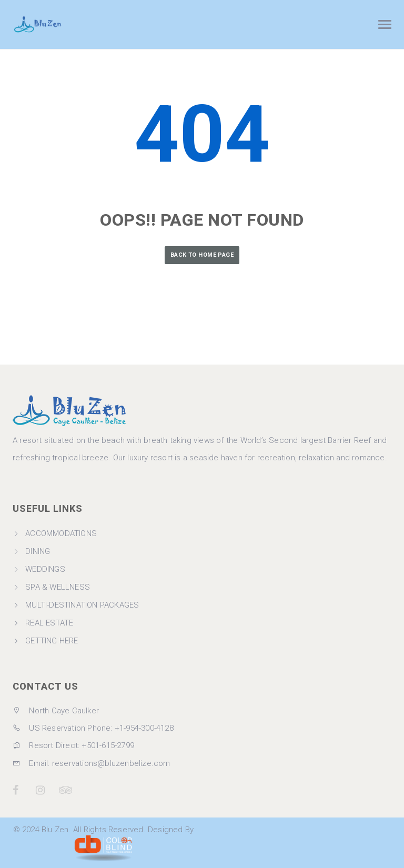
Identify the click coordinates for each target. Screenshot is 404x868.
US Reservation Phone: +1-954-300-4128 (93, 728)
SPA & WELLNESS (58, 587)
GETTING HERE (52, 641)
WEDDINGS (45, 569)
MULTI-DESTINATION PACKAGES (82, 605)
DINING (38, 551)
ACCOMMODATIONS (61, 533)
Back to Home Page (202, 255)
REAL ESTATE (49, 623)
